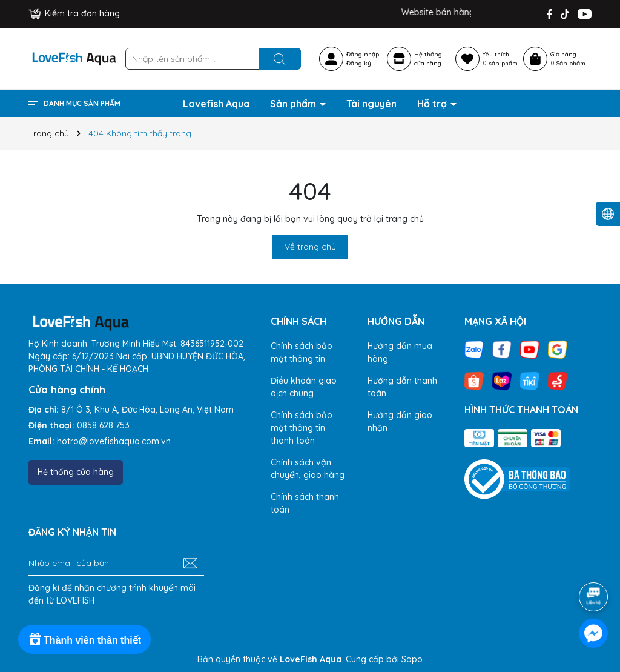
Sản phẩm (294, 104)
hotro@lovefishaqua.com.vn (114, 441)
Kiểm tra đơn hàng (74, 13)
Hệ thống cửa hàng (76, 472)
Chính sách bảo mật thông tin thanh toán (302, 428)
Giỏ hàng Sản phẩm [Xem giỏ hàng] (568, 59)
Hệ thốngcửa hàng (428, 59)
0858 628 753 (103, 425)
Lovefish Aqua (216, 104)
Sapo (412, 659)
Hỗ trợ (433, 104)
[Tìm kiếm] (280, 59)
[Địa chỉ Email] (116, 564)
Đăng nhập (363, 54)
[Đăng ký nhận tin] (190, 564)
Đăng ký (359, 63)
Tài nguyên (371, 104)
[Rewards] (84, 639)
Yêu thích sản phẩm (500, 59)
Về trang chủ (310, 247)
